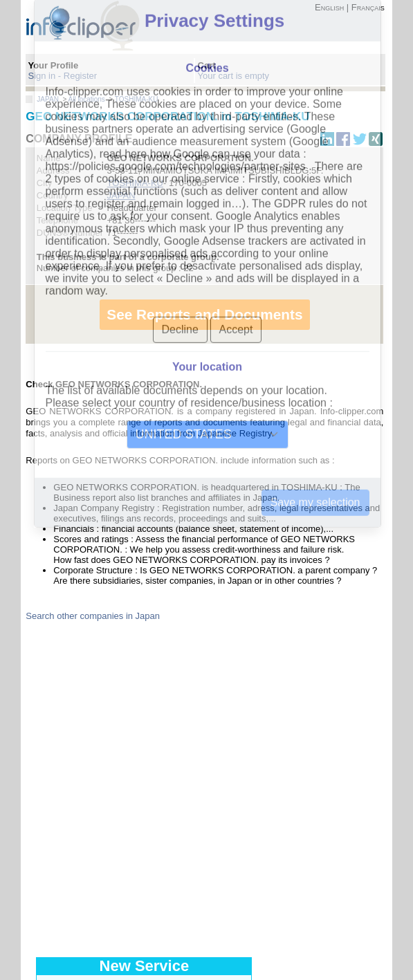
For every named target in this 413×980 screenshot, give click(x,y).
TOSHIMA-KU (137, 99)
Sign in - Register (62, 76)
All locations (87, 99)
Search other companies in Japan (93, 616)
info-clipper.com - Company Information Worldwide (95, 25)
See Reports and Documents (204, 314)
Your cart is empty (234, 76)
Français (368, 7)
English (329, 7)
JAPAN (48, 99)
